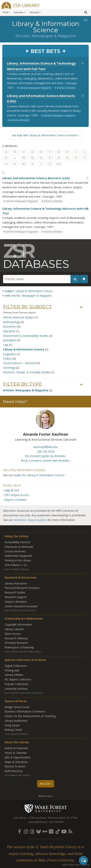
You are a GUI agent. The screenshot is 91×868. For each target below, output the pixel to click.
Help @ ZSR (12, 490)
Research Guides (15, 592)
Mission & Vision (15, 766)
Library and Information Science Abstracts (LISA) (36, 178)
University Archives (16, 689)
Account (34, 12)
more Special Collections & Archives (24, 693)
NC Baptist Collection (18, 679)
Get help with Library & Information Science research (45, 135)
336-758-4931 (57, 822)
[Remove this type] (27, 296)
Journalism (10, 340)
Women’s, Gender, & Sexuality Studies (27, 372)
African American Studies (19, 317)
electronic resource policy (30, 520)
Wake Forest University (46, 808)
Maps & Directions (16, 762)
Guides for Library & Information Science (39, 475)
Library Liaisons (14, 629)
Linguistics (10, 354)
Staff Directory (14, 771)
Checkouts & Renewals (19, 547)
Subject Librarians (16, 602)
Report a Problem (16, 500)
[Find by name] (41, 279)
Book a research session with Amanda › (46, 460)
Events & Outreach (16, 748)
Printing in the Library (18, 560)
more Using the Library (17, 569)
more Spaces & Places (16, 734)
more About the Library (17, 775)
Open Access (13, 634)
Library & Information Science (24, 349)
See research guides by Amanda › (46, 456)
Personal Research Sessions (22, 588)
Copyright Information (18, 624)
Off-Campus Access (17, 495)
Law (6, 345)
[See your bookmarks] (84, 279)
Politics (7, 359)
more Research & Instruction (20, 610)
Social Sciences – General (19, 363)
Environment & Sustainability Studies (26, 336)
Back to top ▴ (45, 796)
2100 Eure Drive (37, 818)
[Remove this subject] (27, 291)
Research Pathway (16, 638)
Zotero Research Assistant (21, 606)
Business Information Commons (25, 711)
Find (5, 12)
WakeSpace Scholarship (19, 647)
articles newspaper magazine (35, 88)
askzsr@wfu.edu (38, 822)
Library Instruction (16, 583)
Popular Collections (17, 684)
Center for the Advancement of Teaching (30, 716)
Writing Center (13, 730)
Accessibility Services (17, 542)
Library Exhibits (14, 675)
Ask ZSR (45, 784)
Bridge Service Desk (17, 707)
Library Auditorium (16, 721)
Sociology (9, 368)
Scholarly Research (16, 643)
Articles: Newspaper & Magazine (26, 390)
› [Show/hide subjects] (81, 307)
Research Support (16, 597)
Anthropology (12, 322)
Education (9, 331)
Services (19, 12)
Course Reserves (15, 551)
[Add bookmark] (83, 63)
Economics (10, 326)
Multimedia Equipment (19, 556)
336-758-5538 (45, 451)
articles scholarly (66, 88)
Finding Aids (12, 670)
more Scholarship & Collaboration (23, 652)
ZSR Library (26, 5)
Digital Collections (16, 666)
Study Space (12, 725)
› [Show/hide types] (81, 385)
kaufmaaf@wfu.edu (45, 447)
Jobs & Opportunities (18, 757)
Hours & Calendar (16, 753)
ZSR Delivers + (16, 565)
